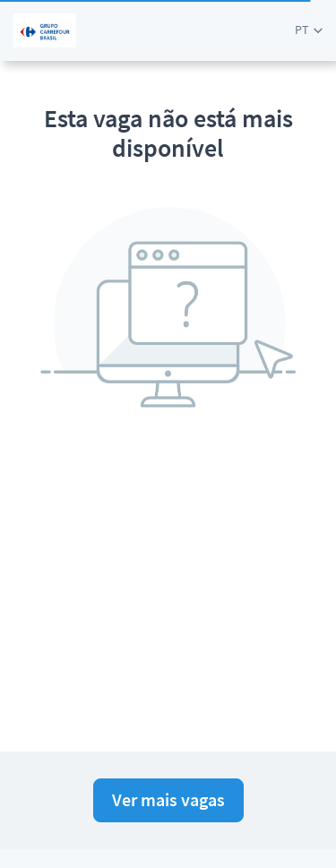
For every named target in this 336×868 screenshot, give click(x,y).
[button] (309, 30)
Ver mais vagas (168, 799)
